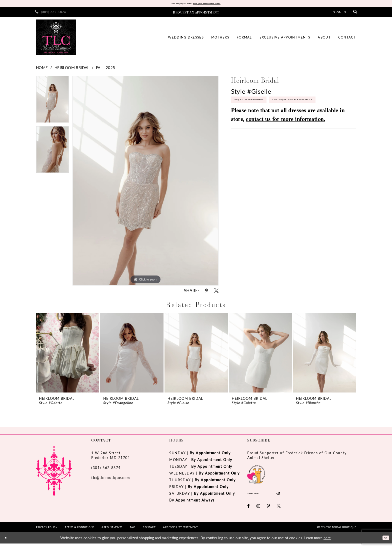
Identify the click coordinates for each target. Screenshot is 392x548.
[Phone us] (50, 13)
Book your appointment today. (213, 4)
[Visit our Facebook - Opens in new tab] (249, 510)
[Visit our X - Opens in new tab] (279, 510)
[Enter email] (273, 497)
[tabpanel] (52, 102)
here (327, 542)
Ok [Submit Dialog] (384, 542)
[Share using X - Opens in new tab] (216, 292)
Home (42, 69)
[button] (340, 13)
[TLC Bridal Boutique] (56, 39)
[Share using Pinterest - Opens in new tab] (206, 292)
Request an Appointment (258, 104)
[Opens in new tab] (256, 475)
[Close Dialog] (7, 542)
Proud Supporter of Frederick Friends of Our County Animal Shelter (297, 457)
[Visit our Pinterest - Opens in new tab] (268, 510)
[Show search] (355, 13)
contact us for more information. (285, 139)
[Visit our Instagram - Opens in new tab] (259, 510)
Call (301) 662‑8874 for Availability (266, 118)
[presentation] (68, 354)
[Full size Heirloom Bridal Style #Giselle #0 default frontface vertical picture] (145, 182)
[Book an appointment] (196, 13)
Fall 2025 (106, 69)
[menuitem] (50, 13)
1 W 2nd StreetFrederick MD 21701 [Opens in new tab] (111, 457)
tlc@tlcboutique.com (111, 479)
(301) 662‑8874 (106, 469)
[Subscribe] (296, 497)
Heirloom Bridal (72, 69)
